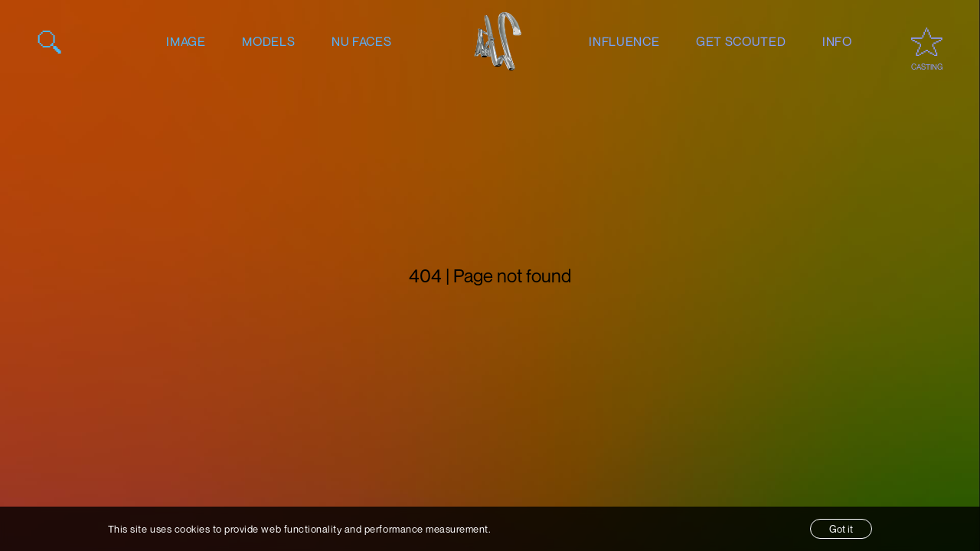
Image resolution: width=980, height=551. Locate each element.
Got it (841, 529)
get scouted (741, 41)
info (837, 41)
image (186, 41)
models (268, 41)
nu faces (361, 41)
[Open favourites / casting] (927, 42)
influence (624, 41)
